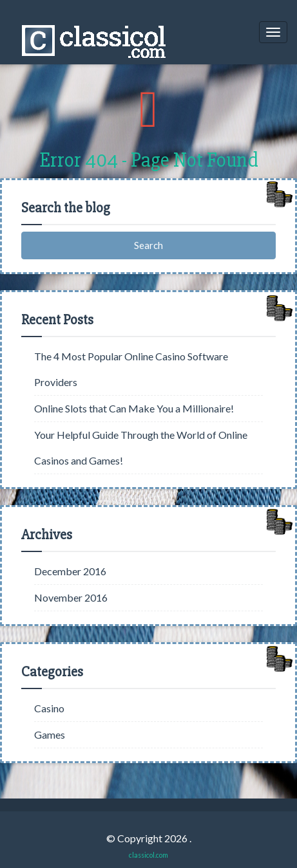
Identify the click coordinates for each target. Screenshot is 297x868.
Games (50, 734)
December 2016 (70, 571)
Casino (49, 708)
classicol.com (148, 855)
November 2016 (71, 597)
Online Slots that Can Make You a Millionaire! (134, 408)
